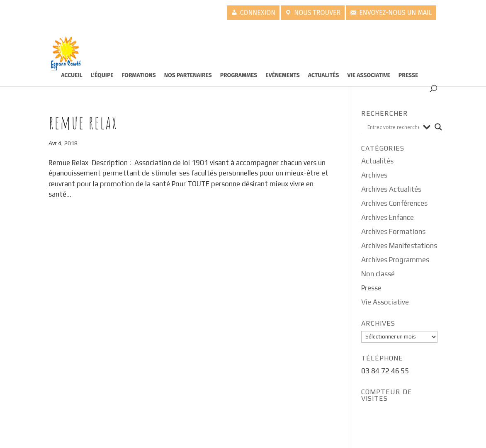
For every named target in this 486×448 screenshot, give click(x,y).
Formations (139, 75)
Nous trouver (317, 13)
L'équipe (102, 75)
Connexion (258, 13)
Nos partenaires (188, 75)
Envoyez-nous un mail (396, 13)
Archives (374, 175)
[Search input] (393, 127)
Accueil (72, 75)
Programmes (239, 75)
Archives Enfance (388, 217)
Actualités (324, 75)
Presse (408, 75)
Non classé (378, 274)
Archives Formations (393, 231)
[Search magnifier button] (438, 127)
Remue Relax (83, 122)
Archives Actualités (391, 189)
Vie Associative (369, 75)
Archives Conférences (394, 203)
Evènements (282, 75)
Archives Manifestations (399, 246)
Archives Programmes (395, 260)
